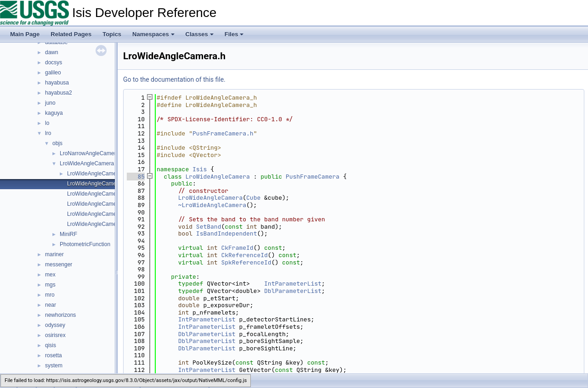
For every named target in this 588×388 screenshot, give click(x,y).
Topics (112, 34)
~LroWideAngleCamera (212, 205)
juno (50, 103)
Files (234, 34)
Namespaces (153, 34)
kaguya (54, 113)
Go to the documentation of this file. (174, 79)
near (51, 305)
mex (50, 275)
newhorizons (60, 315)
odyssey (55, 325)
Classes (200, 34)
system (54, 366)
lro (48, 133)
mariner (54, 254)
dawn (52, 52)
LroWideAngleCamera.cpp (99, 174)
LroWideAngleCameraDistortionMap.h (113, 204)
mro (50, 295)
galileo (53, 73)
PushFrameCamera (313, 177)
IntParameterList (293, 284)
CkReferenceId (244, 255)
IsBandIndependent (227, 233)
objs (57, 143)
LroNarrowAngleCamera (89, 153)
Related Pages (71, 34)
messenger (59, 264)
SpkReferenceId (246, 262)
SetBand (209, 227)
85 (136, 177)
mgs (50, 285)
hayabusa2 (59, 93)
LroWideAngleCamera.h (96, 184)
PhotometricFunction (85, 244)
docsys (54, 62)
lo (47, 123)
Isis (200, 169)
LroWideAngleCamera (87, 163)
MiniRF (68, 234)
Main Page (25, 34)
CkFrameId (237, 248)
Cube (253, 198)
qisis (51, 345)
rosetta (54, 355)
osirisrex (55, 335)
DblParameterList (293, 291)
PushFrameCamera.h (223, 133)
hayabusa (57, 83)
